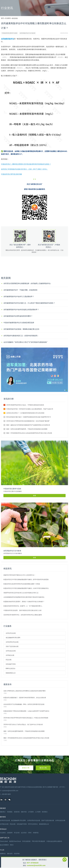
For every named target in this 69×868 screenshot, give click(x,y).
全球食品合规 (10, 655)
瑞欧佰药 (10, 854)
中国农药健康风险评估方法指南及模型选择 (19, 323)
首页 (2, 18)
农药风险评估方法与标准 (27, 33)
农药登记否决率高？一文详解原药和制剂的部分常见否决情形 (25, 413)
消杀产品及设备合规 (12, 646)
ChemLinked (4, 841)
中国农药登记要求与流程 (10, 33)
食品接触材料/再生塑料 (13, 638)
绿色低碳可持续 (11, 664)
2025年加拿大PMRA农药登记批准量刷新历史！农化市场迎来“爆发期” (28, 421)
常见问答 (17, 833)
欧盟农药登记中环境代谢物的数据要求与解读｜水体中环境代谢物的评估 (26, 588)
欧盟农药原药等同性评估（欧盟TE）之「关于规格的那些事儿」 (23, 606)
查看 (34, 496)
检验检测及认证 (11, 673)
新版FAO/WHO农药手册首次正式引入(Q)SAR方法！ (20, 575)
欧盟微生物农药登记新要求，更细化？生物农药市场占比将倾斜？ (24, 602)
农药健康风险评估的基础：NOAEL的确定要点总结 (21, 329)
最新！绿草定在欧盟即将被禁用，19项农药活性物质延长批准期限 (27, 429)
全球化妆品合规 (11, 651)
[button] (65, 390)
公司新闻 (31, 812)
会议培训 (24, 833)
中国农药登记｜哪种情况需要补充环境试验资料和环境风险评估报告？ (26, 164)
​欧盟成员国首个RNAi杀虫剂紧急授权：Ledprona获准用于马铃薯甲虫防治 (26, 711)
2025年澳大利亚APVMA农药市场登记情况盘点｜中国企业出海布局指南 (26, 718)
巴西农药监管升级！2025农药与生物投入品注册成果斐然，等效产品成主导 (30, 409)
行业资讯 (8, 18)
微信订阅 (43, 768)
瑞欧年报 (24, 812)
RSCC (12, 845)
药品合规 (9, 660)
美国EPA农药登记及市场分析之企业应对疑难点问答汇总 (21, 593)
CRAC (30, 833)
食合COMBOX (4, 845)
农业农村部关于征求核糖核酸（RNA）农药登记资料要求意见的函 (24, 704)
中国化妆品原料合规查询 (54, 841)
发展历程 (17, 812)
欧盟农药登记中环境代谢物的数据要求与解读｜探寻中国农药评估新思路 (26, 579)
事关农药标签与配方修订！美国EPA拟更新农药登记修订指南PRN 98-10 (29, 417)
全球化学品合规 (11, 633)
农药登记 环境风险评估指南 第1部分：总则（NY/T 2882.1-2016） (24, 169)
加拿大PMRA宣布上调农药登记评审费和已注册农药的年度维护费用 (24, 691)
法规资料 (10, 833)
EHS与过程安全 (11, 668)
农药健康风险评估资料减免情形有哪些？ (18, 316)
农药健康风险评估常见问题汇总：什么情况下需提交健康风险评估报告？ (29, 303)
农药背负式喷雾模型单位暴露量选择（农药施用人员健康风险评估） (28, 283)
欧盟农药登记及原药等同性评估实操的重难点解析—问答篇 (22, 584)
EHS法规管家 (26, 841)
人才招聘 (38, 812)
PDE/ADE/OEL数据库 (38, 841)
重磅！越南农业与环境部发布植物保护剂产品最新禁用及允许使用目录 (28, 425)
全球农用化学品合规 (12, 642)
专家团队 (10, 812)
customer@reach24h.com (36, 865)
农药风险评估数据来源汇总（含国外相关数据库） (21, 336)
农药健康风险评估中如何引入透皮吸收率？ (19, 297)
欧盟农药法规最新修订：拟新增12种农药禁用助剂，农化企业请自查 (25, 698)
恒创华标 (17, 854)
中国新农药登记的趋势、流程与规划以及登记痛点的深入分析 (23, 610)
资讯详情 (15, 18)
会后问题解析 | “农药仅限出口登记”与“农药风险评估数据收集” (25, 342)
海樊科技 (3, 854)
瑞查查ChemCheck (15, 841)
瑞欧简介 (3, 812)
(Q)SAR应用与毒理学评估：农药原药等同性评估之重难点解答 (23, 615)
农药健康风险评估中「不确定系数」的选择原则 (20, 290)
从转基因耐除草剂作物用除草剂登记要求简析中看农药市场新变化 (24, 597)
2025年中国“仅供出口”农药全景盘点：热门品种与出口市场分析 (23, 724)
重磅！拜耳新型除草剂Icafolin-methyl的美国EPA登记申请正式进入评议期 (29, 433)
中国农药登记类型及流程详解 (11, 174)
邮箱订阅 (26, 768)
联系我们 (45, 812)
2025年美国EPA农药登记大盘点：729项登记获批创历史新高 (25, 405)
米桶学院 (36, 833)
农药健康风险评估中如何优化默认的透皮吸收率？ (21, 310)
